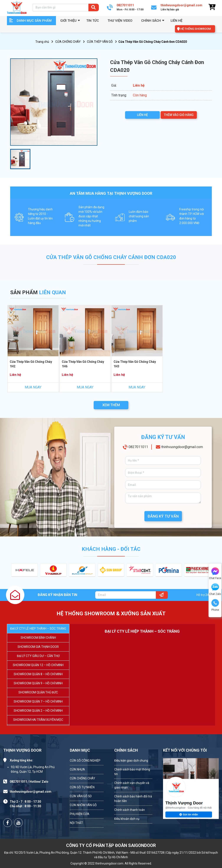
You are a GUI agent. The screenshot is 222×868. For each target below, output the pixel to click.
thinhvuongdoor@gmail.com (182, 447)
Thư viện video (120, 21)
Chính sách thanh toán (130, 810)
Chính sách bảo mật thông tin (132, 772)
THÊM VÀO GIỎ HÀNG (179, 115)
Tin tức (93, 21)
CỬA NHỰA (77, 769)
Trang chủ (42, 42)
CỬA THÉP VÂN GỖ (100, 42)
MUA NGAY (33, 387)
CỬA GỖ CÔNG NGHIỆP (85, 761)
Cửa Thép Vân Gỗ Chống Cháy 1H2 (31, 364)
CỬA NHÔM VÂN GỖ (83, 805)
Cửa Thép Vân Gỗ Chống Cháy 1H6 (83, 364)
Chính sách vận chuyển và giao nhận (132, 785)
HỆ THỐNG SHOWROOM (196, 29)
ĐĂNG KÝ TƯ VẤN (163, 516)
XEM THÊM (111, 405)
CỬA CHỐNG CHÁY (68, 42)
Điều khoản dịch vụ (127, 819)
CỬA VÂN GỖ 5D (81, 796)
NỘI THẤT (76, 823)
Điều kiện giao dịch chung (131, 761)
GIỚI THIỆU (68, 21)
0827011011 (138, 447)
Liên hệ (176, 21)
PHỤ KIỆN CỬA (80, 814)
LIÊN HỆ (142, 115)
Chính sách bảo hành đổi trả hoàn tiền (133, 799)
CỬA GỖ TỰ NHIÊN (82, 787)
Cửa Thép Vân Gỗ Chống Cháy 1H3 (135, 364)
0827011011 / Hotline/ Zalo (29, 782)
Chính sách (151, 21)
